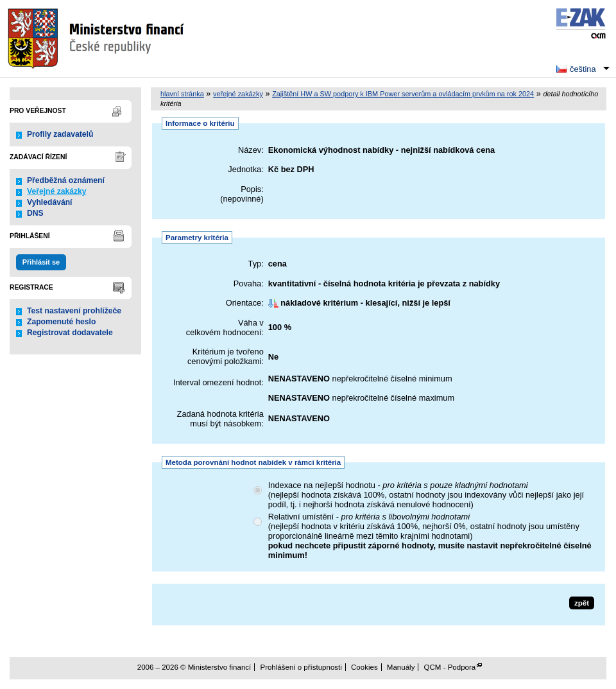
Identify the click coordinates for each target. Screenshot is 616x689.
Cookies (364, 667)
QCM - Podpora (450, 667)
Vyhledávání (50, 202)
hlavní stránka (182, 94)
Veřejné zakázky (57, 191)
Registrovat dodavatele (70, 333)
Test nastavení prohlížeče (74, 311)
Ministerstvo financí (98, 39)
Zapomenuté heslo (61, 322)
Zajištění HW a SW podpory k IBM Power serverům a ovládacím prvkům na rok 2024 (403, 94)
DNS (35, 213)
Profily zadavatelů (60, 134)
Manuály (401, 667)
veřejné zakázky (238, 94)
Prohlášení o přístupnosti (301, 667)
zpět (582, 603)
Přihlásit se (41, 262)
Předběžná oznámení (66, 180)
